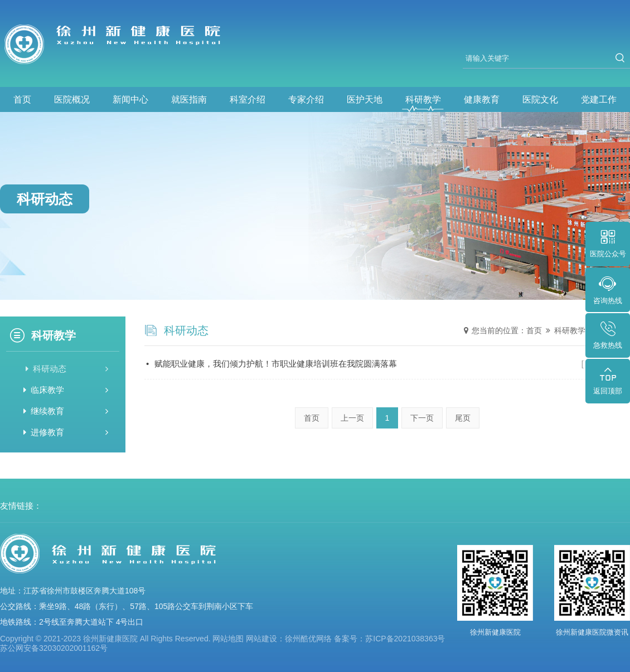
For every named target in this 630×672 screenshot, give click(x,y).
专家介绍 (306, 99)
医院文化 (540, 99)
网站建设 (261, 639)
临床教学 (66, 390)
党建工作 (599, 99)
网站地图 (228, 639)
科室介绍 (248, 99)
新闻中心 (130, 99)
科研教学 (423, 99)
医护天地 (365, 99)
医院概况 (72, 99)
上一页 (352, 418)
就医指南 (189, 99)
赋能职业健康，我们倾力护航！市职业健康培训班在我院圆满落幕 (388, 364)
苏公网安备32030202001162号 (54, 648)
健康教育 (482, 99)
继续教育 (66, 411)
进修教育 (66, 432)
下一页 (422, 418)
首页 (22, 99)
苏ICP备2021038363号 (405, 639)
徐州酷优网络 (308, 639)
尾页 (463, 418)
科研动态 (66, 369)
